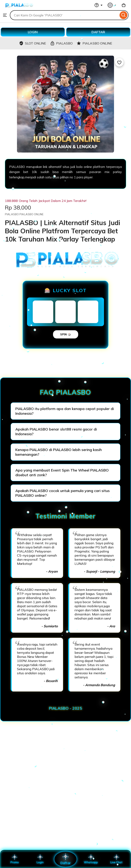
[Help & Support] (98, 5)
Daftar (65, 859)
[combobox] (64, 15)
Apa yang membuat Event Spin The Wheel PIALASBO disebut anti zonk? (62, 473)
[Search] (124, 15)
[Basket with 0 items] (124, 5)
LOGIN (33, 32)
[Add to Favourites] (119, 62)
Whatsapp (91, 859)
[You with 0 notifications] (112, 5)
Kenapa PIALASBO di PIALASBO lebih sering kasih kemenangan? (59, 452)
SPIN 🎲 (66, 334)
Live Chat (116, 859)
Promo (15, 859)
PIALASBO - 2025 (65, 708)
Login (40, 859)
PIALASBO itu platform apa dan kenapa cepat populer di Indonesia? (65, 411)
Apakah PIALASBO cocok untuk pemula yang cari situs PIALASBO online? (63, 493)
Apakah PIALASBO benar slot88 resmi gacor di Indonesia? (56, 432)
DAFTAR (98, 32)
